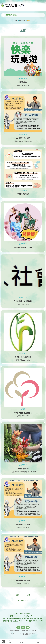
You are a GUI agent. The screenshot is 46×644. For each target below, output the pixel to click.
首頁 (16, 21)
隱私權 (34, 631)
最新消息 (22, 21)
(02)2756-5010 (25, 613)
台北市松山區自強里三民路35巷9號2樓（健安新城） (25, 618)
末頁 (29, 595)
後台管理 (26, 634)
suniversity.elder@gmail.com (25, 616)
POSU (20, 634)
